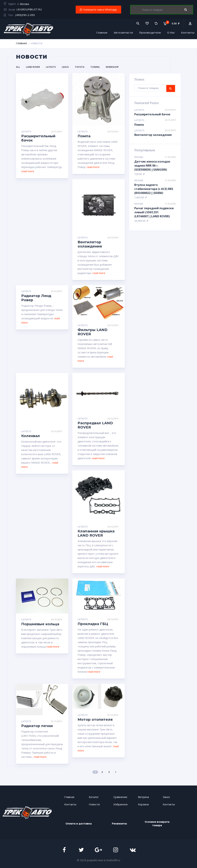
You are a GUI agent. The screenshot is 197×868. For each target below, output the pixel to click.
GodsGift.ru (113, 860)
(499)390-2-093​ (25, 15)
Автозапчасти (123, 32)
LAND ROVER (33, 67)
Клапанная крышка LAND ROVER (96, 533)
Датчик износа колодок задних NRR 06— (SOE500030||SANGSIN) (152, 166)
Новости (94, 804)
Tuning (95, 67)
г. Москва (23, 4)
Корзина (143, 804)
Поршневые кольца (40, 624)
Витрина (143, 797)
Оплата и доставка (79, 824)
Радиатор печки (37, 726)
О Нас (171, 32)
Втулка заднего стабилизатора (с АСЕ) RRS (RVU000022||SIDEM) (154, 189)
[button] (98, 10)
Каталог (94, 797)
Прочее (139, 157)
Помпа (84, 136)
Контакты (188, 32)
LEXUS (65, 67)
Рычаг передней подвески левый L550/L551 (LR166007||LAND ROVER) (154, 212)
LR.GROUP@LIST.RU (29, 9)
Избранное (121, 804)
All (18, 67)
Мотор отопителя (95, 720)
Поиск (188, 10)
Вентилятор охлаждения (90, 244)
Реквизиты (119, 824)
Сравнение (120, 797)
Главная (102, 32)
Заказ (166, 797)
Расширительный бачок (152, 114)
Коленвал (31, 436)
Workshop (112, 67)
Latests (51, 67)
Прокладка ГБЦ (93, 624)
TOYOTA (80, 67)
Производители (150, 32)
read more (28, 171)
